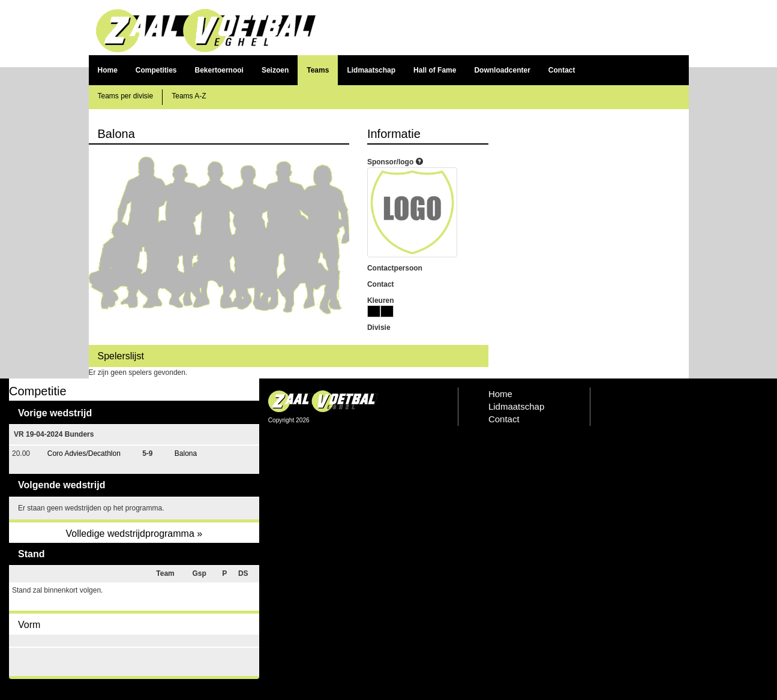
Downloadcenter (502, 70)
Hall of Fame (435, 70)
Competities (156, 70)
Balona (186, 453)
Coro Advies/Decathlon (84, 453)
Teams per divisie (126, 96)
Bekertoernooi (219, 70)
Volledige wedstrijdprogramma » (134, 534)
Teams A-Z (189, 96)
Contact (562, 70)
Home (108, 70)
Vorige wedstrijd (55, 413)
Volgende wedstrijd (62, 485)
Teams (318, 70)
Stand (31, 554)
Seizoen (275, 70)
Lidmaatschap (371, 70)
